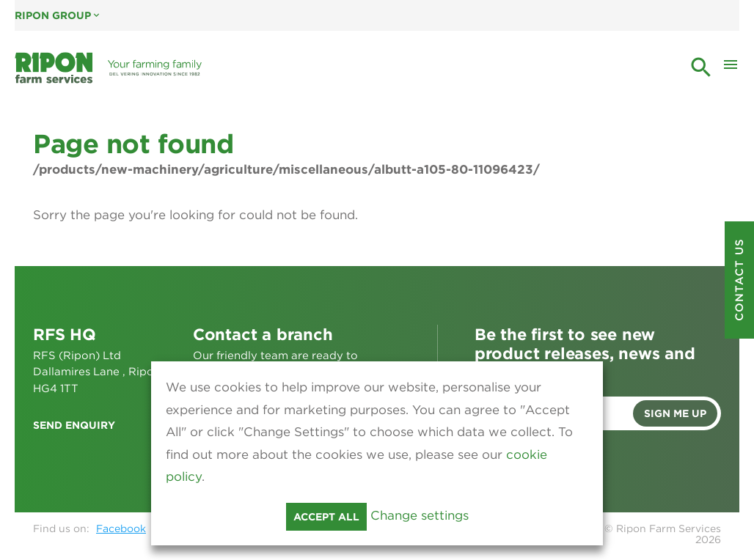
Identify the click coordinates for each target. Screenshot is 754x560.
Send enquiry (74, 425)
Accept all (326, 517)
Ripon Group (58, 15)
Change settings (420, 515)
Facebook (121, 528)
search (701, 67)
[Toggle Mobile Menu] (731, 68)
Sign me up (675, 413)
